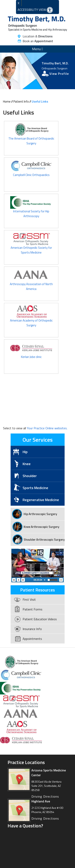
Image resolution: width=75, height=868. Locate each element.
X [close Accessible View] (18, 3)
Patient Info (21, 101)
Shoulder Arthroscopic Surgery (44, 540)
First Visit (29, 599)
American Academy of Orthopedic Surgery (31, 318)
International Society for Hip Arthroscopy (31, 209)
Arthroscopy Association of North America (31, 282)
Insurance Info (32, 629)
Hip (25, 452)
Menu (37, 49)
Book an (38, 41)
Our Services (38, 440)
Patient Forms (32, 609)
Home (7, 101)
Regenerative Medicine (41, 500)
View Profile (59, 74)
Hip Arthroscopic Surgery (40, 514)
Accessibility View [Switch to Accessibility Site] (35, 10)
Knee (27, 464)
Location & (38, 36)
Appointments (32, 639)
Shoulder (30, 476)
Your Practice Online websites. (47, 428)
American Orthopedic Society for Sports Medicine (31, 245)
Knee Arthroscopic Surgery (41, 527)
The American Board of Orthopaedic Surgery (31, 136)
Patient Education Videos (40, 619)
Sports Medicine (35, 488)
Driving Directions (45, 796)
